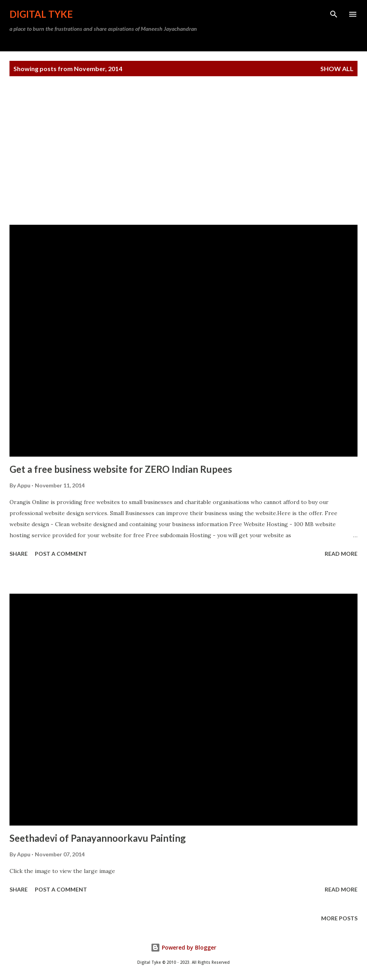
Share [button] (19, 554)
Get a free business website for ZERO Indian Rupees (121, 469)
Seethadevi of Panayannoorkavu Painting (98, 838)
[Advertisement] (183, 150)
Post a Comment (61, 554)
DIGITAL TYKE (41, 14)
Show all (337, 69)
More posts (339, 918)
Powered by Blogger (183, 947)
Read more (341, 554)
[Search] (334, 14)
